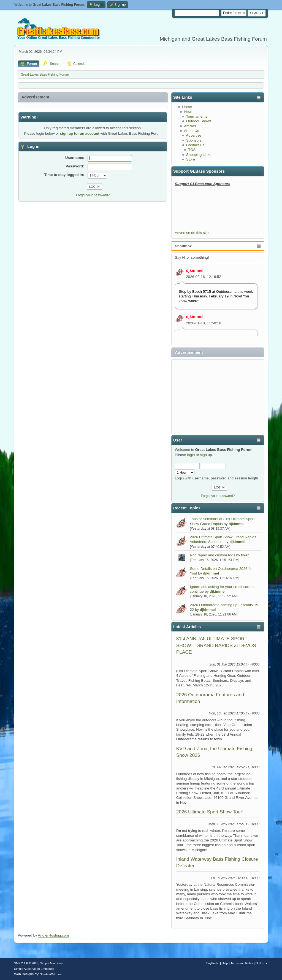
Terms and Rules (242, 963)
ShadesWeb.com (51, 974)
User (178, 440)
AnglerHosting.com (54, 935)
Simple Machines (51, 963)
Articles (190, 126)
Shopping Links (199, 155)
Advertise (194, 135)
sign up (206, 455)
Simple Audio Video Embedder (34, 969)
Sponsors (194, 140)
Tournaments (197, 116)
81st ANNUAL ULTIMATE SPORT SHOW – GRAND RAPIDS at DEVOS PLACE (216, 645)
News (189, 112)
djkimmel (195, 270)
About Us (192, 131)
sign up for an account (80, 133)
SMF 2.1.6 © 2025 (26, 963)
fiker (245, 555)
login (191, 455)
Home (187, 107)
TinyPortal (212, 963)
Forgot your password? (218, 496)
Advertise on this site (192, 233)
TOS (192, 150)
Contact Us (195, 145)
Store (191, 159)
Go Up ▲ (262, 963)
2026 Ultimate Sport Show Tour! (210, 812)
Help (225, 963)
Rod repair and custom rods (212, 555)
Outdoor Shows (199, 121)
